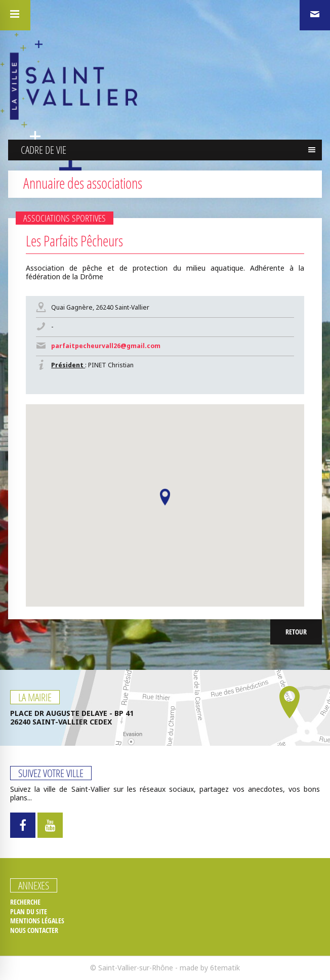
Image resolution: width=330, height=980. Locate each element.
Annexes (34, 885)
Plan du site (29, 912)
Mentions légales (37, 921)
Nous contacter (34, 930)
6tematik (225, 968)
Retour (296, 632)
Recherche (25, 902)
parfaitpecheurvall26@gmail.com (106, 346)
